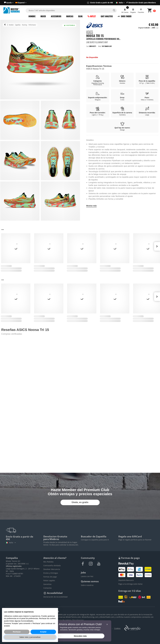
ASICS (90, 32)
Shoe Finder (125, 16)
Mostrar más (91, 206)
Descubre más (80, 636)
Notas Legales (49, 580)
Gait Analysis (107, 16)
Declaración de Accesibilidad (55, 597)
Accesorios (56, 16)
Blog (80, 16)
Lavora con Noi (87, 576)
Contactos (47, 588)
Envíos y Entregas (51, 573)
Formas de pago (50, 577)
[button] (9, 3)
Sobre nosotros (87, 585)
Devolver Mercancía (52, 569)
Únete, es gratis (80, 502)
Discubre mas (78, 620)
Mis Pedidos (48, 562)
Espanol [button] (21, 3)
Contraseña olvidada (52, 565)
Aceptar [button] (43, 632)
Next (157, 246)
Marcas (70, 16)
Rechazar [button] (17, 632)
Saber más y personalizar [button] (30, 637)
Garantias (47, 584)
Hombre (32, 16)
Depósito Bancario (126, 580)
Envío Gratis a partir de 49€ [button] (106, 3)
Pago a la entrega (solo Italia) (130, 584)
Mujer (43, 16)
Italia (11, 543)
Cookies (117, 628)
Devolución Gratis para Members (141, 3)
